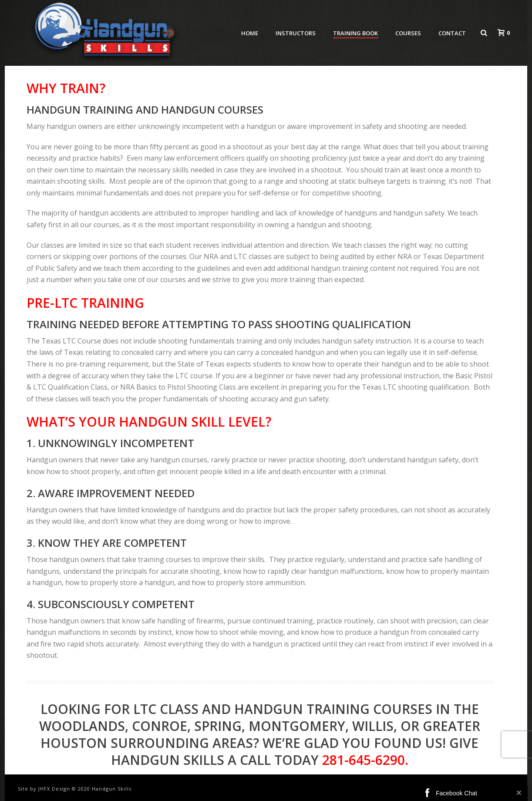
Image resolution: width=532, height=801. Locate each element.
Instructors (296, 33)
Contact (452, 33)
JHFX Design (54, 789)
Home (250, 33)
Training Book (355, 33)
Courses (408, 33)
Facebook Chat (456, 793)
